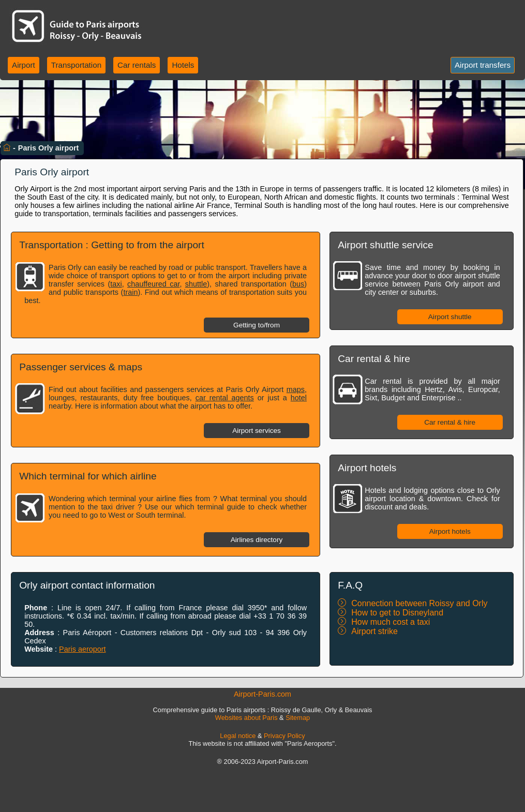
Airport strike (374, 631)
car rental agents (225, 398)
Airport (24, 65)
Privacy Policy (284, 736)
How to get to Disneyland (397, 613)
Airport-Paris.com (262, 694)
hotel (299, 398)
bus (298, 284)
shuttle (196, 284)
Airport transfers (483, 65)
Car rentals (137, 65)
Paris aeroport (82, 649)
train (130, 292)
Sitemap (298, 718)
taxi (116, 284)
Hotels (183, 65)
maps (296, 389)
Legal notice (238, 736)
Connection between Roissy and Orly (419, 603)
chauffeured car (153, 284)
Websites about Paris (246, 718)
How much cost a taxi (391, 622)
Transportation (76, 65)
